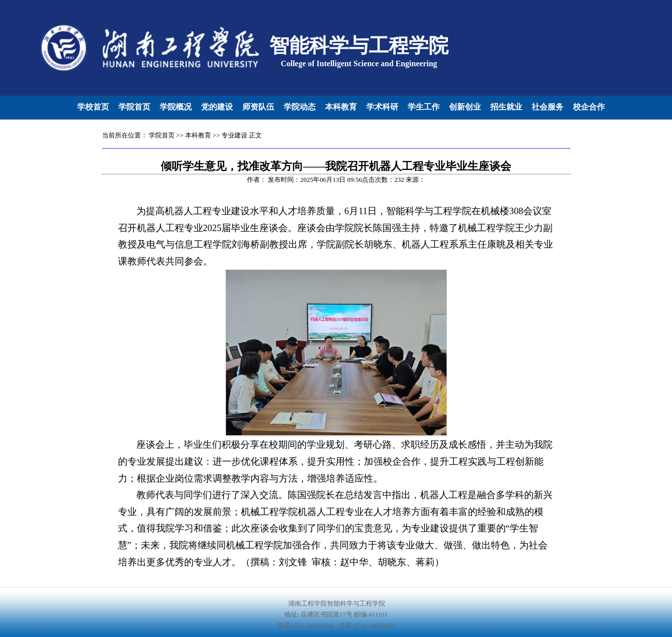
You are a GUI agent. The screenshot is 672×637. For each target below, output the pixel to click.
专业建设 (234, 135)
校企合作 (589, 107)
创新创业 (465, 107)
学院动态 (300, 107)
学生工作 (424, 107)
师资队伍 (258, 107)
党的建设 (217, 107)
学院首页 (134, 107)
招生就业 (506, 107)
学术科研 (382, 107)
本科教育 (341, 107)
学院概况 (176, 107)
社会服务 (548, 107)
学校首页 (93, 107)
